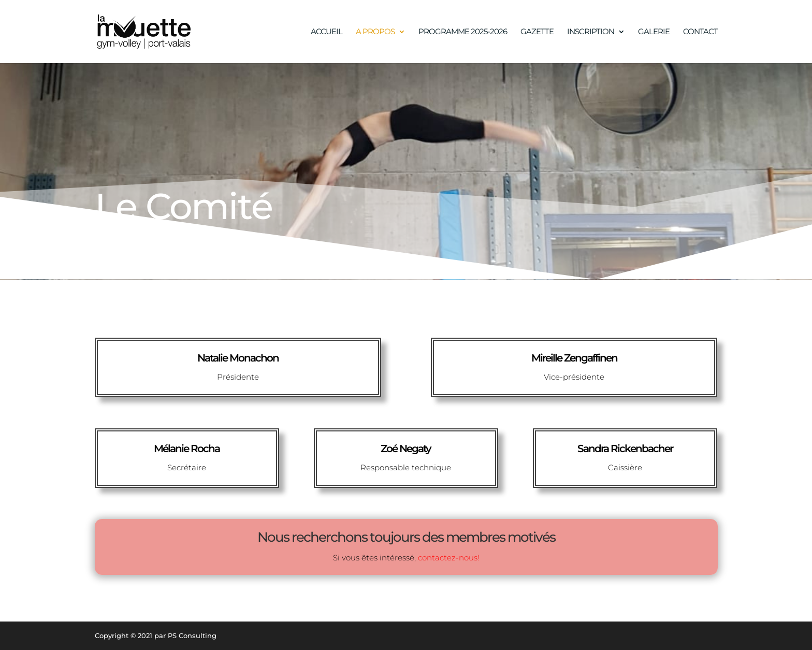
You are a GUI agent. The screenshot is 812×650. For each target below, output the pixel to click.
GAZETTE (537, 32)
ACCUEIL (327, 32)
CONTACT (700, 32)
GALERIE (654, 32)
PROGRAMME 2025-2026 (463, 32)
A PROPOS (375, 32)
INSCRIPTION (591, 32)
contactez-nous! (449, 558)
